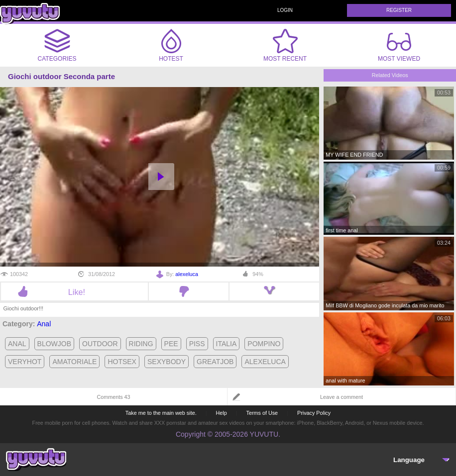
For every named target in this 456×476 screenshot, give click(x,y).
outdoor (100, 344)
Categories (57, 45)
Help (221, 413)
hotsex (122, 362)
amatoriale (74, 362)
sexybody (167, 362)
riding (141, 344)
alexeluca (187, 274)
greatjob (215, 362)
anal (17, 344)
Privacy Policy (314, 413)
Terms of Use (262, 413)
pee (171, 344)
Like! (74, 292)
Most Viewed (399, 47)
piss (197, 344)
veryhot (25, 362)
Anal (44, 324)
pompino (264, 344)
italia (227, 344)
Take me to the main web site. (161, 413)
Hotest (171, 45)
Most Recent (285, 45)
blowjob (54, 344)
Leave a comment (342, 397)
